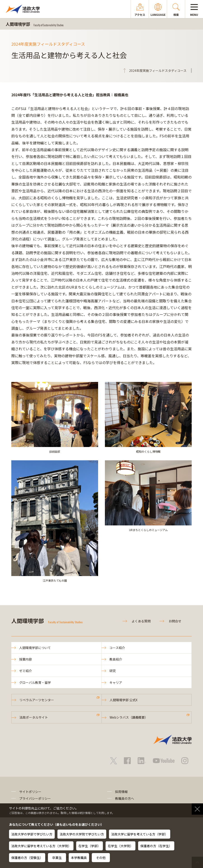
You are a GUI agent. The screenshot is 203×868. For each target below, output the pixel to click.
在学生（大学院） (120, 846)
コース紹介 (117, 648)
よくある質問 (141, 621)
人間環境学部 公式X (124, 700)
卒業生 (57, 858)
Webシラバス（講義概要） (129, 717)
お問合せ (175, 621)
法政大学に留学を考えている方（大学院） (41, 846)
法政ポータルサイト (34, 717)
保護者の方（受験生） (27, 858)
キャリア (116, 682)
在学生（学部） (90, 846)
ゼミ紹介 (26, 671)
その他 (101, 858)
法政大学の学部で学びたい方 (32, 834)
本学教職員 (79, 858)
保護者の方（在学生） (156, 846)
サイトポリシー (30, 792)
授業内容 (26, 659)
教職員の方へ (125, 798)
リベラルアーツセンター (37, 700)
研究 (113, 671)
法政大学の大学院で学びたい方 (82, 834)
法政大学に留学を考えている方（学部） (140, 834)
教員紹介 (116, 659)
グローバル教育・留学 (35, 682)
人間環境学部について (35, 648)
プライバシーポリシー (35, 798)
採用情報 (121, 792)
